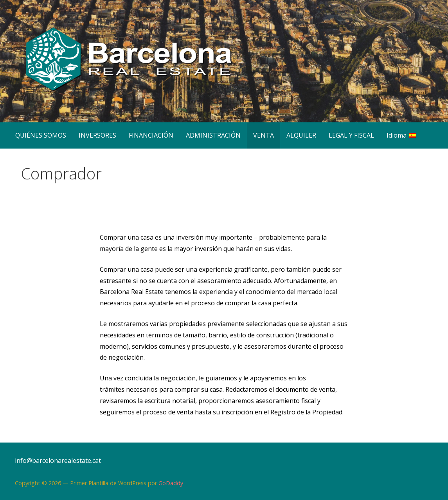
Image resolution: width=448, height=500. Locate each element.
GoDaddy (171, 483)
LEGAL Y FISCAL (351, 135)
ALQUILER (301, 135)
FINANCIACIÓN (151, 135)
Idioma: (401, 135)
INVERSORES (97, 135)
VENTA (264, 135)
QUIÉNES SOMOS (41, 135)
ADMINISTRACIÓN (213, 135)
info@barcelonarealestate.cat (58, 461)
